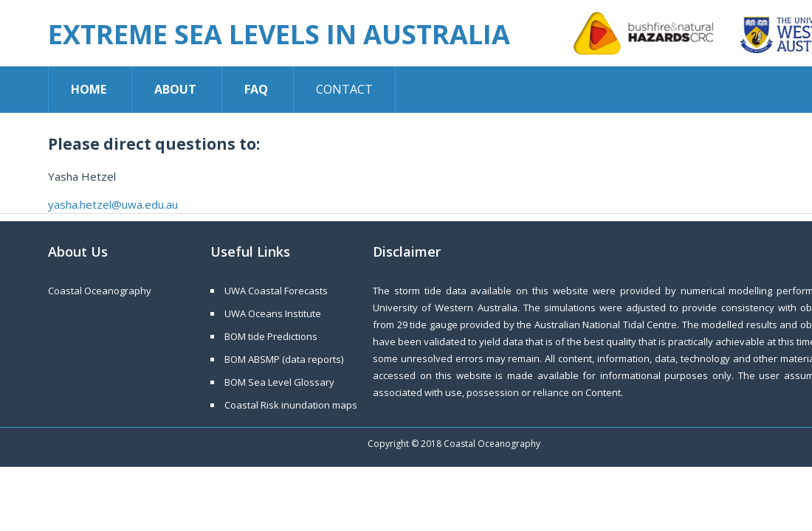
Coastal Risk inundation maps (291, 405)
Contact (344, 89)
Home (89, 89)
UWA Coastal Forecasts (276, 291)
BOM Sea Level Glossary (279, 382)
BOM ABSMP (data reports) (284, 359)
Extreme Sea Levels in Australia (279, 34)
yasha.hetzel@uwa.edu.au (113, 204)
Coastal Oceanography (100, 291)
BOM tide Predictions (271, 336)
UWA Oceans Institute (273, 313)
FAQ (256, 89)
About (175, 89)
